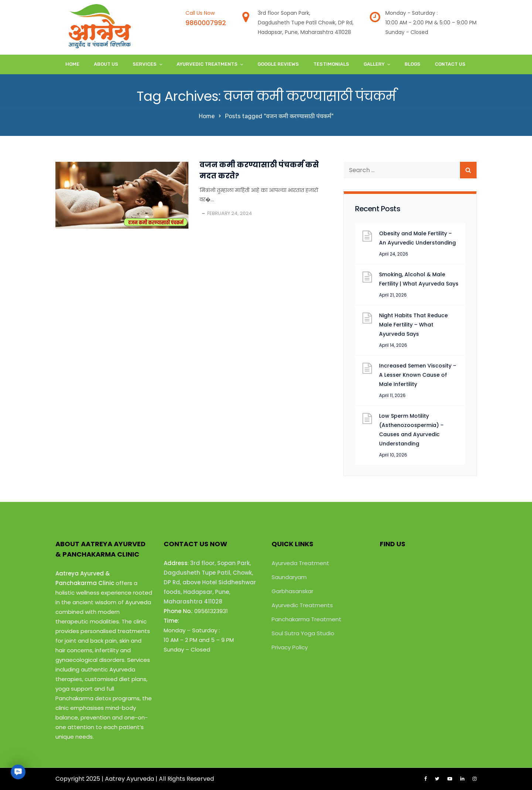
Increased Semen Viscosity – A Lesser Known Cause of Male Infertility (418, 375)
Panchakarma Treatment (306, 619)
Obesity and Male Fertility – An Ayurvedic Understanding (417, 238)
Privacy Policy (290, 647)
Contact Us (450, 64)
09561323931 (211, 611)
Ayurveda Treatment (300, 563)
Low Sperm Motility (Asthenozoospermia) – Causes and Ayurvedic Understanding (411, 430)
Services (145, 64)
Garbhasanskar (292, 591)
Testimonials (331, 64)
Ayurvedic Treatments (207, 64)
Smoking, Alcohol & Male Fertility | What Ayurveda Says (419, 279)
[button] (18, 772)
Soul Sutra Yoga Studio (303, 633)
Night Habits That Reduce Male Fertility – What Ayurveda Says (413, 325)
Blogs (412, 64)
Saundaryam (289, 577)
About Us (106, 64)
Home (72, 64)
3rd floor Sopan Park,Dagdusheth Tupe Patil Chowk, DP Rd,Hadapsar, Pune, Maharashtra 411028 (306, 23)
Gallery (374, 64)
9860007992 (206, 23)
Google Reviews (278, 64)
